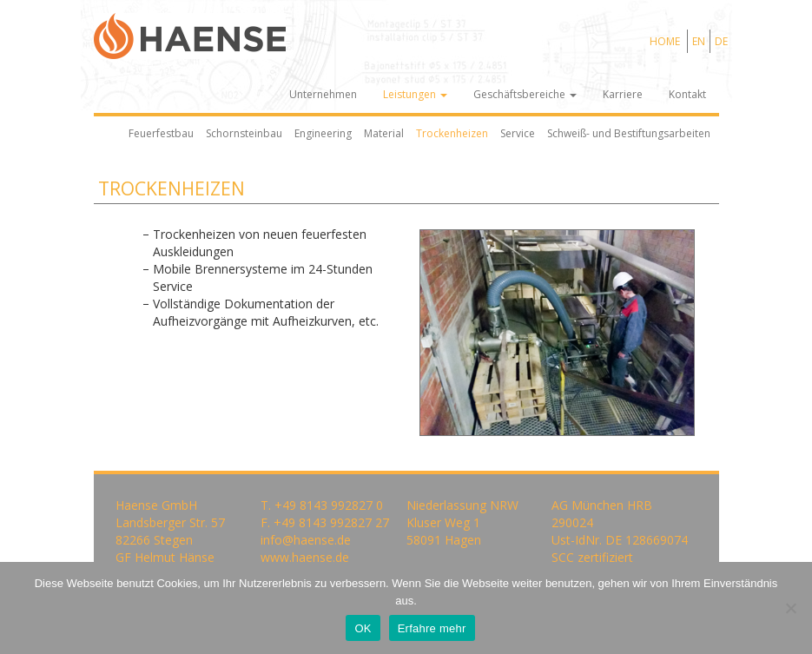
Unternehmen (323, 94)
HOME (665, 41)
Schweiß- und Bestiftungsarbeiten (629, 133)
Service (518, 133)
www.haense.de (305, 557)
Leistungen (415, 94)
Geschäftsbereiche (525, 94)
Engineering (323, 133)
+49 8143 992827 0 (329, 505)
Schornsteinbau (244, 133)
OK (363, 628)
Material (384, 133)
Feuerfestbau (161, 133)
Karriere (623, 94)
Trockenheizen (452, 133)
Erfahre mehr (432, 628)
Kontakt (687, 94)
